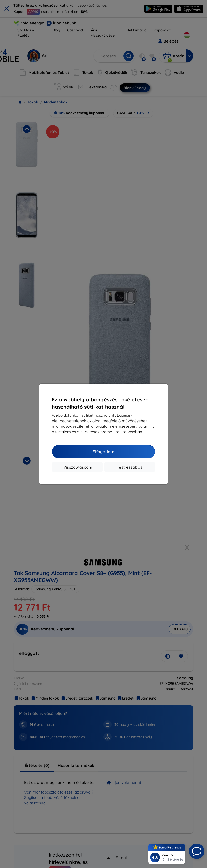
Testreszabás (130, 467)
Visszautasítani (77, 467)
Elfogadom (104, 452)
